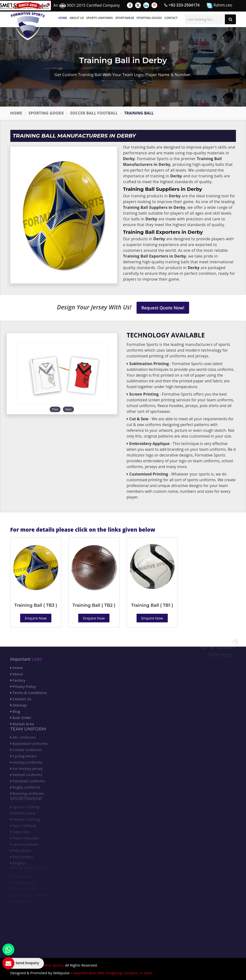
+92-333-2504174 (182, 5)
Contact (171, 18)
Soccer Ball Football (94, 113)
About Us (77, 18)
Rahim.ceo (219, 5)
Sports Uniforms (99, 18)
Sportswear (125, 18)
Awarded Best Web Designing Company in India (112, 973)
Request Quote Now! (163, 308)
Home (63, 18)
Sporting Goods (149, 18)
